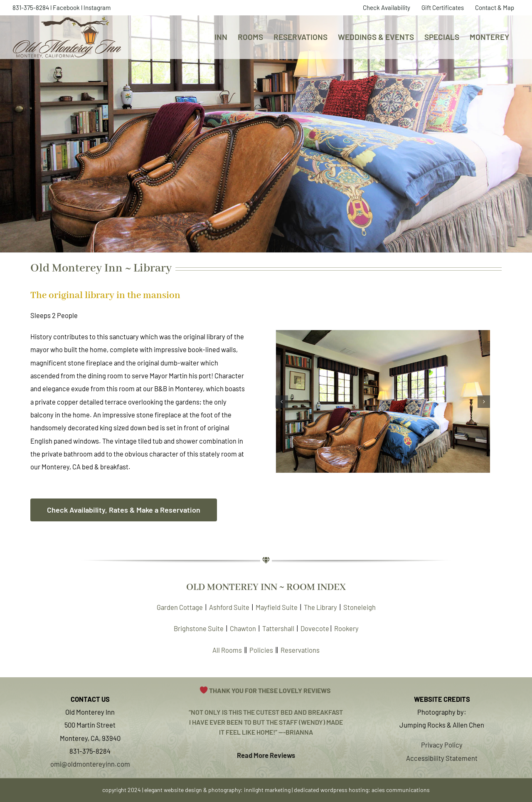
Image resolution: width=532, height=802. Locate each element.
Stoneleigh (360, 607)
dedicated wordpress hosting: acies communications (362, 790)
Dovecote (315, 628)
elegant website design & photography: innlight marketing (217, 790)
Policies (261, 650)
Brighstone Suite (199, 628)
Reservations (300, 650)
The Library (320, 607)
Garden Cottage (180, 607)
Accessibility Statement (442, 758)
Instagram (97, 7)
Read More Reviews (266, 755)
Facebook (66, 7)
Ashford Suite (229, 607)
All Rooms (227, 650)
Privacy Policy (442, 745)
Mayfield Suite (277, 607)
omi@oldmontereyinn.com (90, 764)
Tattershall (278, 628)
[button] (282, 402)
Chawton (243, 628)
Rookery (346, 628)
